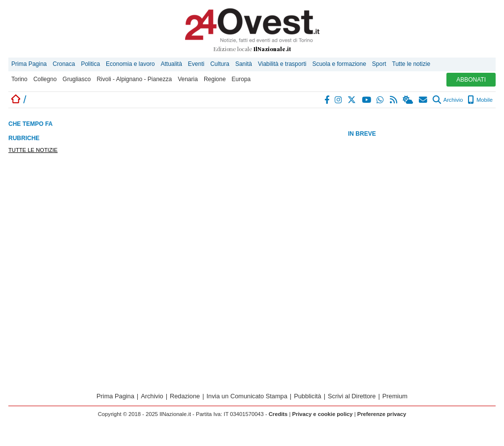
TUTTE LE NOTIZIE (33, 150)
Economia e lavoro (130, 64)
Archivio (448, 100)
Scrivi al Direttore (352, 396)
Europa (241, 79)
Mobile (480, 100)
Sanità (244, 64)
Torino (19, 79)
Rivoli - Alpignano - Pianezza (134, 79)
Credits (278, 414)
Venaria (188, 79)
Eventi (196, 64)
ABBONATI (471, 80)
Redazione (185, 396)
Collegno (45, 79)
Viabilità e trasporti (282, 64)
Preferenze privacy (382, 414)
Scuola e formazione (339, 64)
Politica (90, 64)
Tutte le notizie (411, 64)
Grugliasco (77, 79)
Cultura (220, 64)
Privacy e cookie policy (322, 414)
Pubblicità (308, 396)
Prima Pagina (29, 64)
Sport (379, 64)
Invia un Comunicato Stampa (247, 396)
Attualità (171, 64)
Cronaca (64, 64)
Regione (215, 79)
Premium (395, 396)
